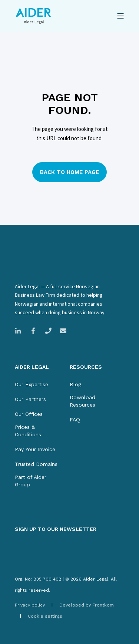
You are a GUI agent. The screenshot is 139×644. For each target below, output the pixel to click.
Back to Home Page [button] (69, 172)
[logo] (48, 269)
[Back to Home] (33, 16)
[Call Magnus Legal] (48, 331)
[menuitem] (32, 384)
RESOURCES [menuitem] (86, 367)
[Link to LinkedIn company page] (20, 331)
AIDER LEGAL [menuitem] (32, 367)
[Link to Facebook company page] (33, 331)
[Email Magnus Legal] (61, 331)
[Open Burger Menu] (120, 16)
